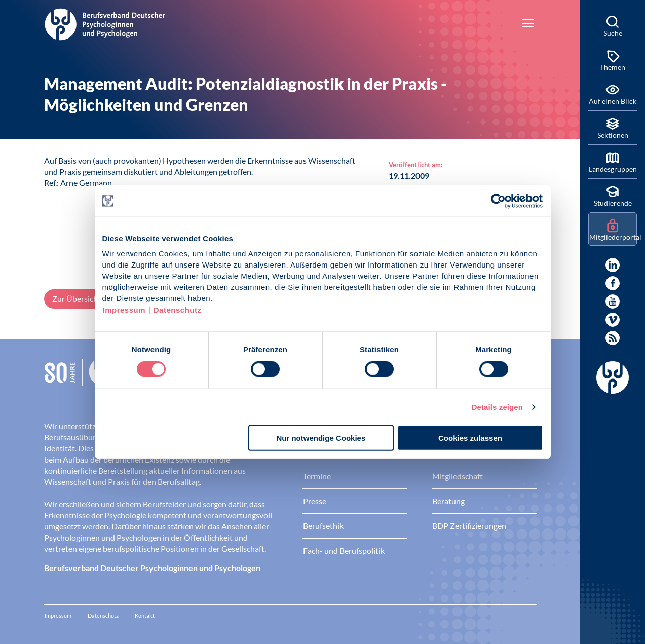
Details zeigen (497, 407)
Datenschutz (178, 310)
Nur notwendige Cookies (321, 438)
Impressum (124, 310)
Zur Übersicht (77, 299)
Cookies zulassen (470, 438)
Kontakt (145, 615)
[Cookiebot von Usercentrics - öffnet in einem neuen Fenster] (499, 201)
